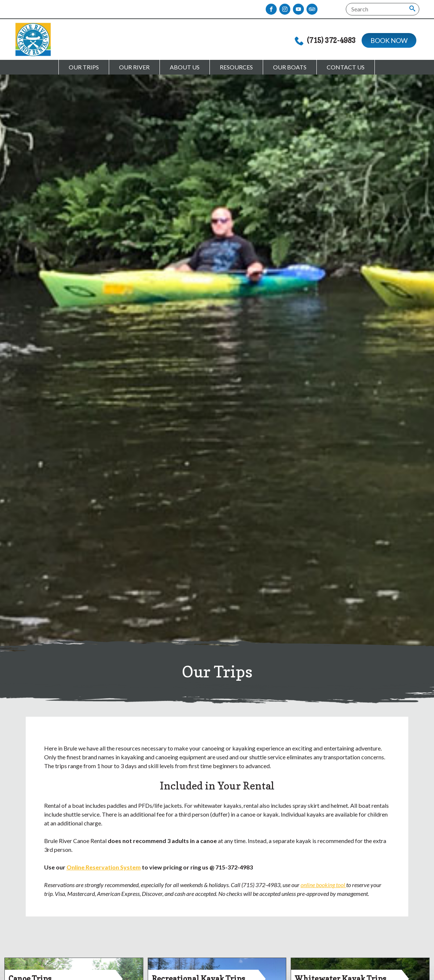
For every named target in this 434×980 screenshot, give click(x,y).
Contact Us (346, 67)
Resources (236, 67)
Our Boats (290, 67)
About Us (185, 67)
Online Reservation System (104, 867)
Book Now (389, 40)
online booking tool (323, 885)
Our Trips (84, 67)
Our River (134, 67)
